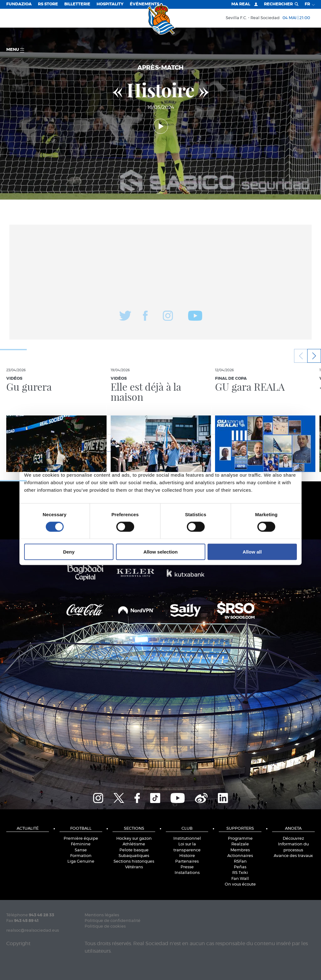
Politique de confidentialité (113, 921)
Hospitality (110, 4)
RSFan (240, 862)
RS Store (48, 4)
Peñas (240, 867)
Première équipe (81, 839)
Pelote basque (134, 850)
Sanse (81, 850)
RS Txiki (240, 873)
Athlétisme (134, 844)
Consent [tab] (67, 443)
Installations (187, 873)
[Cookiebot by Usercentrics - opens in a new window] (269, 425)
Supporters (240, 829)
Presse (187, 867)
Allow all (252, 552)
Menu (15, 50)
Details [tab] (160, 443)
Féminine (81, 844)
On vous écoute (240, 884)
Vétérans (134, 867)
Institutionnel (187, 839)
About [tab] (255, 443)
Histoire (187, 856)
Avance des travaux (293, 856)
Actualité (28, 829)
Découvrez (293, 839)
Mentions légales (102, 915)
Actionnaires (240, 856)
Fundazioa (19, 4)
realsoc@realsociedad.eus (33, 931)
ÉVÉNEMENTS (145, 4)
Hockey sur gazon (134, 839)
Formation (81, 856)
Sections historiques (134, 862)
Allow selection (160, 552)
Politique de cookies (105, 926)
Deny (69, 552)
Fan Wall (240, 879)
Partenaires (187, 862)
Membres (240, 850)
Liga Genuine (81, 862)
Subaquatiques (134, 856)
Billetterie (77, 4)
